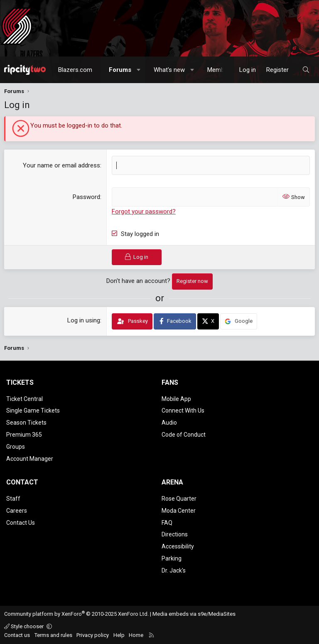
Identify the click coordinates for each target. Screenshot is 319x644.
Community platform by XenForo (76, 614)
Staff (13, 499)
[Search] (306, 70)
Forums (120, 70)
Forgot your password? (144, 211)
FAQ (167, 523)
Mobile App (176, 399)
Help (119, 635)
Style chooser (25, 626)
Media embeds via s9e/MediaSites (194, 614)
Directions (175, 534)
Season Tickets (26, 423)
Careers (17, 511)
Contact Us (21, 523)
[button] (139, 70)
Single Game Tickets (33, 410)
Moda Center (179, 511)
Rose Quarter (179, 499)
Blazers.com (75, 70)
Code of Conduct (184, 435)
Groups (16, 447)
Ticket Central (25, 399)
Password (86, 197)
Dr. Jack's (174, 570)
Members (220, 70)
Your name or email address (61, 165)
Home (136, 635)
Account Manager (30, 459)
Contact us (17, 635)
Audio (169, 423)
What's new (169, 70)
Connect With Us (183, 410)
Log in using (84, 320)
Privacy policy (93, 635)
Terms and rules (53, 635)
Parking (172, 558)
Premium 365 (24, 435)
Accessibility (178, 546)
